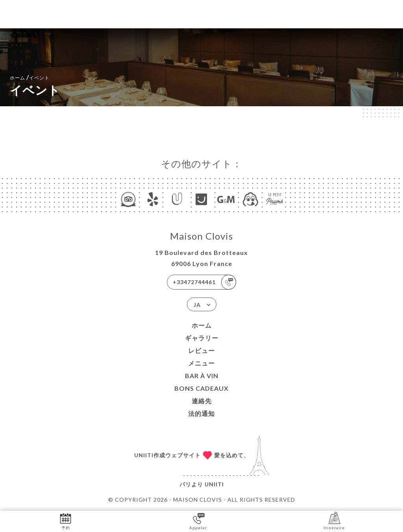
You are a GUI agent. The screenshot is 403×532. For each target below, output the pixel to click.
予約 (66, 521)
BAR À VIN (202, 376)
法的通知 (201, 413)
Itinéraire (334, 521)
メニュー (201, 363)
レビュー (201, 350)
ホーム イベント (30, 77)
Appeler (198, 521)
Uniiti (214, 484)
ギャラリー (202, 338)
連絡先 (202, 401)
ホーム (202, 325)
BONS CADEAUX (201, 388)
